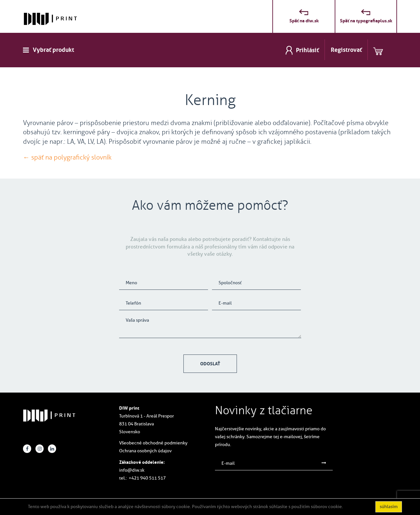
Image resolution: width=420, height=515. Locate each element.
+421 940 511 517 (147, 478)
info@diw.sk (132, 470)
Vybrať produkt (53, 50)
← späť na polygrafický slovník (67, 157)
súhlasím (389, 507)
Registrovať (346, 50)
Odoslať (210, 364)
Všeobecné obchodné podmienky (153, 443)
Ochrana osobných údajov (145, 451)
